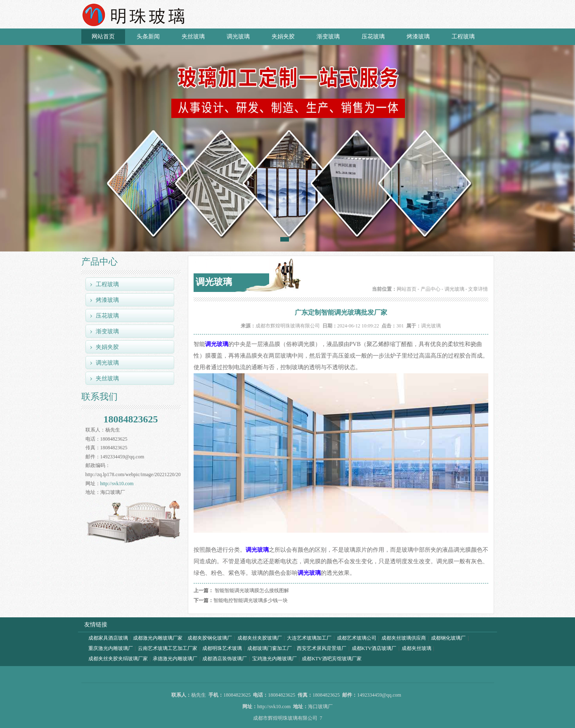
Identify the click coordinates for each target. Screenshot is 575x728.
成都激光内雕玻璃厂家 (158, 638)
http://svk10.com (117, 484)
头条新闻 (148, 37)
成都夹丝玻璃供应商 (404, 638)
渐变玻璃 (328, 37)
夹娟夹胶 (283, 37)
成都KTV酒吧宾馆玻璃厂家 (332, 659)
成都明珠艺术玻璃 (222, 648)
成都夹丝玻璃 (416, 648)
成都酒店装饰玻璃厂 (225, 659)
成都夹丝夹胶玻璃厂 (260, 638)
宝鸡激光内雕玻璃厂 (274, 659)
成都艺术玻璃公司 (357, 638)
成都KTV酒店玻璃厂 (374, 648)
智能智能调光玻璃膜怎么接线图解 (252, 590)
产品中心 (431, 289)
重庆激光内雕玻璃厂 (111, 648)
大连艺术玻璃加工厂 (309, 638)
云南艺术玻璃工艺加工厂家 (168, 648)
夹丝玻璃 (193, 37)
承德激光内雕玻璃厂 (175, 659)
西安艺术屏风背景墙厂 (322, 648)
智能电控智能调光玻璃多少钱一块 (251, 600)
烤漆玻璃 (418, 37)
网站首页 (103, 37)
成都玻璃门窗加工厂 (270, 648)
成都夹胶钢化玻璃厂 (210, 638)
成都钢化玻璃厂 (448, 638)
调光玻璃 (238, 37)
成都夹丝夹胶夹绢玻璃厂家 (118, 659)
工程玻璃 (463, 37)
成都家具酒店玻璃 (108, 638)
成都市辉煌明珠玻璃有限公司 (288, 326)
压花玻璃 (373, 37)
